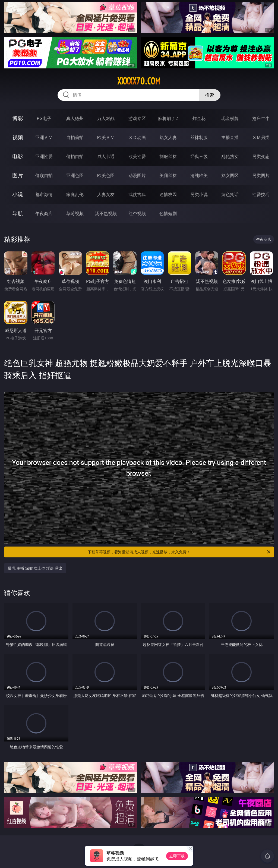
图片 (18, 175)
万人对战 (106, 118)
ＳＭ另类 (261, 137)
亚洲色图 (75, 175)
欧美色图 (106, 175)
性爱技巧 (261, 194)
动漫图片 (137, 175)
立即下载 (177, 856)
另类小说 (199, 194)
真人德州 (75, 118)
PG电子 (44, 118)
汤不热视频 (106, 213)
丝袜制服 (199, 137)
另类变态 (261, 156)
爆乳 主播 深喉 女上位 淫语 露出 (35, 568)
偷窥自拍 (44, 175)
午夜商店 (44, 213)
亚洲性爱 (44, 156)
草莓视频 (75, 213)
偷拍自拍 (75, 156)
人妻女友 (106, 194)
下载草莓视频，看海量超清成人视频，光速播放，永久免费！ (179, 552)
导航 (18, 213)
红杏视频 (137, 213)
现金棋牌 (230, 118)
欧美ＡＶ (106, 137)
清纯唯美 (199, 175)
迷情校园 (168, 194)
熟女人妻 (168, 137)
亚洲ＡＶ (44, 137)
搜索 (210, 95)
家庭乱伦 (75, 194)
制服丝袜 (168, 156)
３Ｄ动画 (137, 137)
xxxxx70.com (139, 81)
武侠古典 (137, 194)
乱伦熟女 (230, 156)
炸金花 (199, 118)
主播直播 (230, 137)
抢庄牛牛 (261, 118)
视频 (18, 137)
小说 (18, 194)
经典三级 (199, 156)
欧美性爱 (137, 156)
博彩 (18, 118)
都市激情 (44, 194)
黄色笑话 (230, 194)
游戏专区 (137, 118)
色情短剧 (168, 213)
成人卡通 (106, 156)
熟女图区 (230, 175)
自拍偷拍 (75, 137)
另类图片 (261, 175)
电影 (18, 156)
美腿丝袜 (168, 175)
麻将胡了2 (168, 118)
